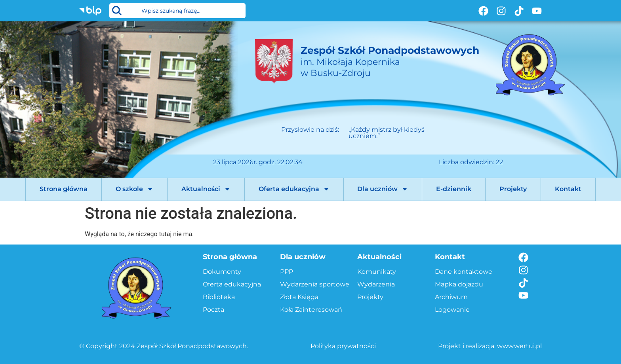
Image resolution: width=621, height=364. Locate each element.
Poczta (213, 310)
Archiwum (451, 297)
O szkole (134, 189)
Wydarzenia (376, 284)
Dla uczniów (383, 189)
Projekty (513, 189)
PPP (287, 272)
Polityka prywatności (343, 346)
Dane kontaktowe (464, 272)
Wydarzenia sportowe (315, 284)
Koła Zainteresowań (311, 310)
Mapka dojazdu (459, 284)
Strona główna (64, 189)
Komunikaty (377, 272)
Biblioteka (219, 297)
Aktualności (206, 189)
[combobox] (177, 11)
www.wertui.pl (519, 346)
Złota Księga (299, 297)
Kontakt (568, 189)
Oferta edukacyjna (294, 189)
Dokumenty (222, 272)
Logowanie (452, 310)
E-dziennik (454, 189)
